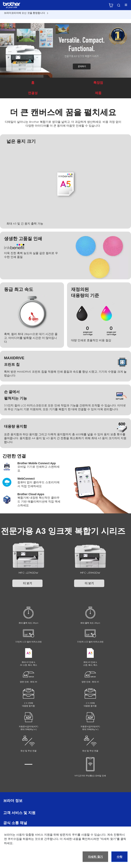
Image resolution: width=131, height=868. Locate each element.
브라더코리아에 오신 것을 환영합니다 (24, 13)
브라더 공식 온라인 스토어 (111, 5)
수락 (119, 857)
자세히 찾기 (95, 857)
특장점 (98, 83)
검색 (119, 5)
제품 (98, 93)
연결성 (33, 93)
